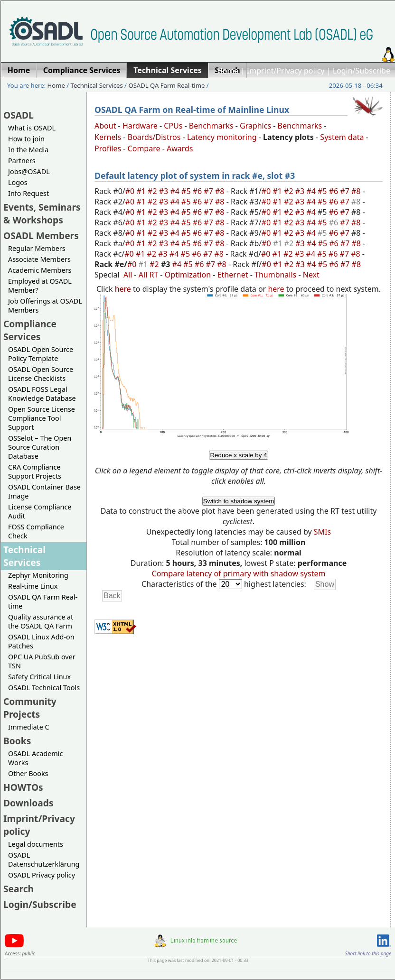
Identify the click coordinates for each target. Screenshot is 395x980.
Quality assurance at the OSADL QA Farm (41, 621)
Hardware (140, 126)
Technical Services (97, 85)
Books (17, 741)
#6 (198, 191)
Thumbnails (275, 275)
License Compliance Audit (40, 511)
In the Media (28, 150)
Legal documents (36, 844)
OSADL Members (41, 236)
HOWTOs (23, 787)
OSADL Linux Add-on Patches (41, 641)
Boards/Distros (154, 137)
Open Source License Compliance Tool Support (42, 418)
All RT (149, 275)
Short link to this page (368, 953)
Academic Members (40, 270)
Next (311, 275)
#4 (176, 191)
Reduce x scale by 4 (238, 455)
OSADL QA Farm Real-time (166, 85)
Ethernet (233, 275)
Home (228, 71)
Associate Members (39, 259)
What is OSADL (32, 128)
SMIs (322, 532)
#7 (209, 191)
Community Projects (30, 708)
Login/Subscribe (362, 71)
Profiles (108, 148)
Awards (180, 148)
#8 (221, 191)
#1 (142, 191)
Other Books (28, 773)
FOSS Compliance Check (36, 531)
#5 (187, 191)
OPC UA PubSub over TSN (42, 661)
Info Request (28, 193)
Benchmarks (211, 126)
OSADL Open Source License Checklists (41, 374)
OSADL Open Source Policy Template (41, 354)
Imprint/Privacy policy (286, 71)
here (123, 289)
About (105, 126)
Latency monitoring (222, 137)
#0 (131, 191)
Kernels (108, 137)
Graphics (255, 126)
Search (19, 889)
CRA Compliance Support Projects (35, 472)
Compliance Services (30, 330)
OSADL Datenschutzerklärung (44, 860)
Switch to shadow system (239, 501)
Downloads (28, 803)
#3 (165, 191)
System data (342, 137)
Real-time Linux (33, 586)
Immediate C (29, 727)
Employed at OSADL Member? (40, 286)
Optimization (188, 275)
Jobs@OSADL (29, 171)
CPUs (173, 126)
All (128, 275)
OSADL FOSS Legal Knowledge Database (42, 394)
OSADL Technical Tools (44, 688)
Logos (18, 182)
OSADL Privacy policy (42, 875)
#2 (153, 191)
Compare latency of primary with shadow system (239, 573)
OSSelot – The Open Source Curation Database (40, 447)
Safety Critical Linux (39, 677)
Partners (22, 161)
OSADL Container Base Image (44, 491)
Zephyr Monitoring (38, 575)
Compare (144, 148)
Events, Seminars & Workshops (42, 213)
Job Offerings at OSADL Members (45, 305)
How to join (26, 139)
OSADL (19, 115)
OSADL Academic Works (35, 758)
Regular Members (37, 248)
